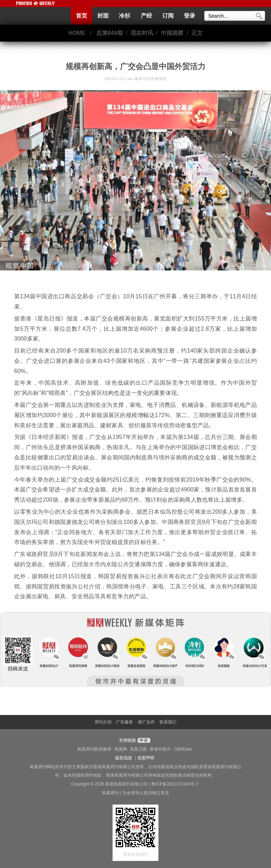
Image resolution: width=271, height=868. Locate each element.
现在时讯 (142, 33)
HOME (77, 33)
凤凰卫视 (138, 749)
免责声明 (146, 758)
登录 (189, 16)
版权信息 (124, 758)
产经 (146, 16)
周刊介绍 (103, 722)
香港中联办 (160, 749)
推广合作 (146, 722)
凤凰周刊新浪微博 (94, 749)
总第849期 (110, 33)
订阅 (168, 16)
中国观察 (172, 33)
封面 (103, 16)
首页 (82, 16)
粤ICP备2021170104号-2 (174, 784)
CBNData (183, 749)
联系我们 (168, 722)
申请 (143, 740)
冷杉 (125, 16)
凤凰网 (121, 749)
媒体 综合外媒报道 (150, 79)
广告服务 (125, 722)
